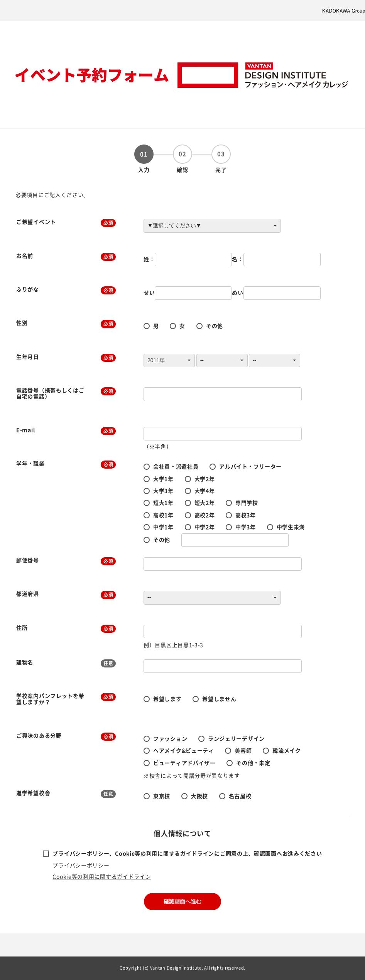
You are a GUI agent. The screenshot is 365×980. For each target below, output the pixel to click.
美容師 (243, 750)
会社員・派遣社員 (176, 466)
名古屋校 (240, 796)
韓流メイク (287, 750)
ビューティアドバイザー (184, 763)
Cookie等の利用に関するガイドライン (102, 876)
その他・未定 (253, 763)
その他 (215, 326)
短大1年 (163, 503)
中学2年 (205, 527)
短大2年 (205, 503)
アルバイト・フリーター (250, 466)
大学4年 (205, 491)
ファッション (170, 738)
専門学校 (247, 503)
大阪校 (199, 796)
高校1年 (163, 515)
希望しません (219, 699)
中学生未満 (291, 527)
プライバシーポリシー (81, 865)
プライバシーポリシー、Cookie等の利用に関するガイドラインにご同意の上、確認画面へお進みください (187, 853)
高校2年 (205, 515)
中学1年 (163, 527)
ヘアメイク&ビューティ (184, 750)
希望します (167, 699)
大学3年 (163, 491)
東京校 (162, 796)
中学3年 (246, 527)
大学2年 (205, 479)
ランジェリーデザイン (236, 738)
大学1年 (163, 479)
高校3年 (246, 515)
